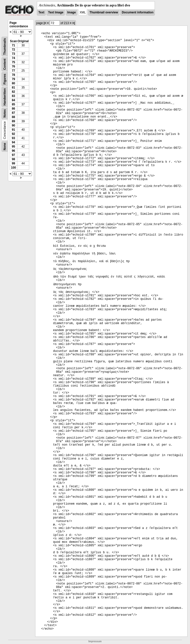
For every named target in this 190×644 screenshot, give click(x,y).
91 (13, 130)
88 (13, 117)
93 (13, 138)
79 (13, 79)
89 (13, 121)
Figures (5, 79)
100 (13, 168)
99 (13, 163)
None (5, 147)
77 (13, 71)
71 (13, 45)
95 (13, 147)
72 (13, 50)
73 (13, 54)
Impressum (95, 641)
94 (13, 142)
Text (41, 12)
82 (13, 92)
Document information (138, 12)
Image (72, 12)
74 (13, 58)
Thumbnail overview (104, 12)
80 (13, 83)
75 (13, 62)
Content (5, 64)
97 (13, 155)
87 (13, 113)
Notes (5, 113)
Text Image (56, 12)
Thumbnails (5, 46)
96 (13, 151)
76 (13, 66)
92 (13, 134)
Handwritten (5, 97)
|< (45, 23)
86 (13, 109)
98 (13, 159)
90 (13, 125)
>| (73, 23)
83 (13, 96)
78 (13, 75)
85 (13, 104)
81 (13, 88)
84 (13, 100)
